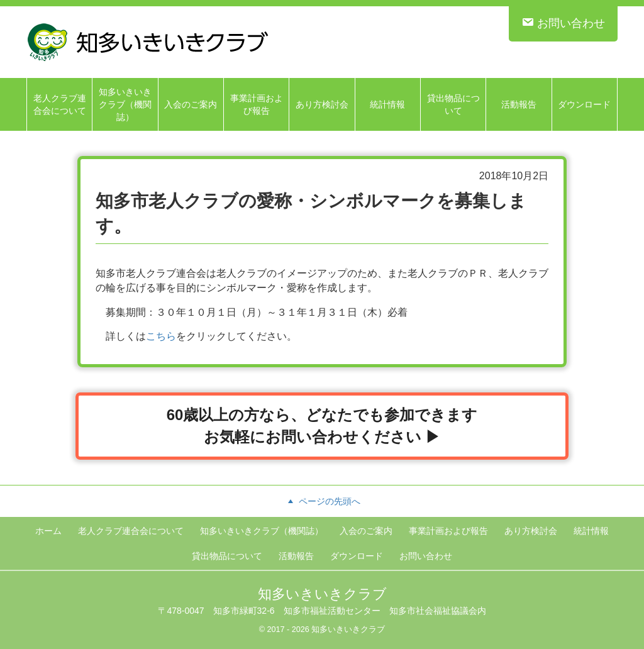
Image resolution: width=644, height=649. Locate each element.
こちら (161, 336)
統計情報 (387, 104)
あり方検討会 (322, 104)
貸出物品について (453, 104)
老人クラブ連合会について (60, 104)
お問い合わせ (563, 23)
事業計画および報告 (257, 104)
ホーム (48, 531)
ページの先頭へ (322, 501)
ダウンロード (584, 104)
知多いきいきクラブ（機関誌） (125, 104)
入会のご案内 (191, 104)
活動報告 (519, 104)
